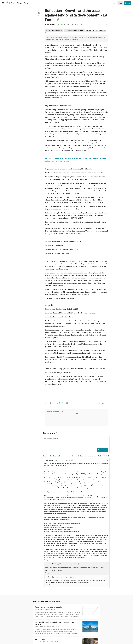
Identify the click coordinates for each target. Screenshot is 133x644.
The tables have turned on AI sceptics (49, 607)
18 (58, 627)
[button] (58, 403)
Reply (46, 560)
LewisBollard (38, 642)
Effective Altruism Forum (18, 3)
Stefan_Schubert (40, 609)
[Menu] (3, 3)
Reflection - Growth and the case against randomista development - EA (76, 15)
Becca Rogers (39, 627)
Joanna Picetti (52, 25)
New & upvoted (55, 456)
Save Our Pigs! (40, 639)
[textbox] (76, 442)
